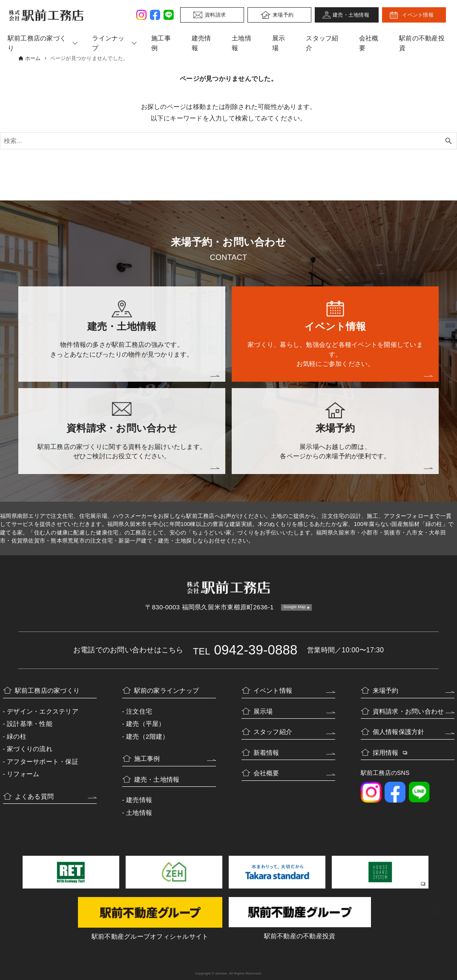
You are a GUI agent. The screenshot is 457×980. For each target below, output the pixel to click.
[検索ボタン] (448, 141)
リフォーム (23, 774)
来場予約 (283, 15)
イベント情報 (418, 15)
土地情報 (241, 43)
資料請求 (215, 15)
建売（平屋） (146, 724)
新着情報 (266, 753)
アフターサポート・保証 (43, 761)
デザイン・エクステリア (43, 711)
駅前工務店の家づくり (47, 690)
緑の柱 (17, 736)
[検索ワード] (229, 141)
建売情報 (201, 43)
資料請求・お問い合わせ (408, 711)
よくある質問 (34, 796)
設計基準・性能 (30, 724)
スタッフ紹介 (322, 43)
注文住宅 (139, 711)
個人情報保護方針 (399, 732)
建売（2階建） (147, 736)
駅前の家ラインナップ (167, 690)
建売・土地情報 (351, 15)
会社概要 (369, 43)
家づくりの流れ (30, 749)
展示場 (279, 43)
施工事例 (161, 43)
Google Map (295, 607)
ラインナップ (108, 43)
